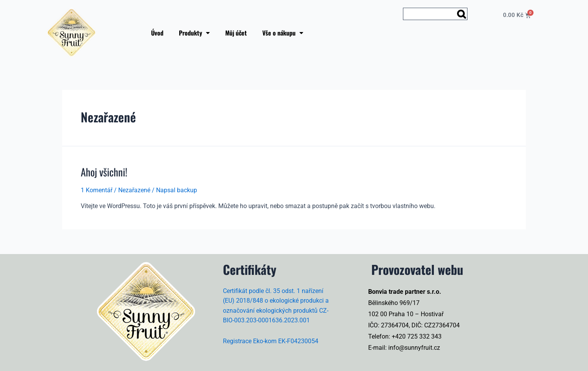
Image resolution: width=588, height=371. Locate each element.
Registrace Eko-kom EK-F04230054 (271, 340)
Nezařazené (134, 190)
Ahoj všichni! (104, 172)
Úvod (157, 33)
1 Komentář (97, 190)
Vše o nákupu (283, 33)
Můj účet (236, 33)
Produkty (194, 33)
